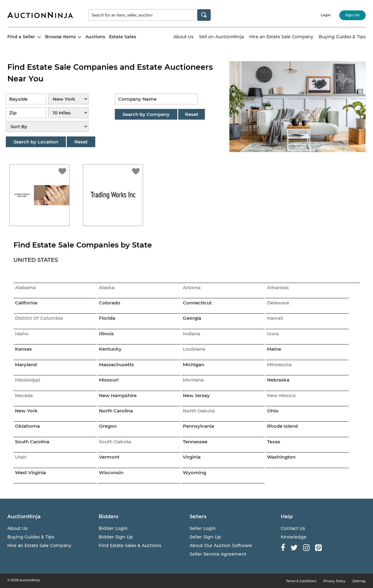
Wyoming (194, 473)
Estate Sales (122, 37)
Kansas (23, 349)
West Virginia (30, 473)
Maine (274, 349)
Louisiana (194, 349)
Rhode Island (282, 426)
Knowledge (294, 537)
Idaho (22, 334)
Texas (274, 442)
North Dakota (199, 411)
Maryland (26, 365)
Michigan (194, 365)
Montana (193, 380)
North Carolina (116, 411)
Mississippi (28, 380)
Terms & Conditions (301, 581)
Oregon (108, 426)
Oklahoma (27, 426)
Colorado (110, 303)
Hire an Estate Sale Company (281, 37)
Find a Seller (24, 37)
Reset (81, 142)
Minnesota (279, 365)
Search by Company (146, 114)
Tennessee (195, 442)
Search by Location (36, 142)
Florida (107, 318)
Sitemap (359, 581)
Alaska (107, 287)
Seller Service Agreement (218, 554)
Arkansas (278, 287)
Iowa (273, 334)
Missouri (109, 380)
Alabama (25, 287)
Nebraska (278, 380)
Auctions (95, 37)
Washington (281, 457)
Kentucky (110, 349)
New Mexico (281, 395)
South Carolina (32, 442)
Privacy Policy (334, 581)
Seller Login (203, 528)
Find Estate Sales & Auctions (130, 545)
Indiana (192, 334)
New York (26, 411)
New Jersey (196, 395)
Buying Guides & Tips (342, 37)
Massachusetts (116, 365)
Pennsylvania (198, 426)
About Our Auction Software (221, 545)
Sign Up (352, 15)
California (26, 303)
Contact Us (293, 528)
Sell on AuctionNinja (221, 37)
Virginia (192, 457)
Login (326, 15)
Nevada (24, 395)
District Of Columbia (39, 318)
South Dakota (115, 442)
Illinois (106, 334)
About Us (183, 37)
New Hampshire (118, 395)
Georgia (192, 318)
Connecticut (197, 303)
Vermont (109, 457)
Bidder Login (113, 528)
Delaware (278, 303)
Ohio (273, 411)
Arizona (192, 287)
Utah (21, 457)
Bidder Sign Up (116, 537)
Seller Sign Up (205, 537)
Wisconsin (111, 473)
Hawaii (275, 318)
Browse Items (63, 37)
